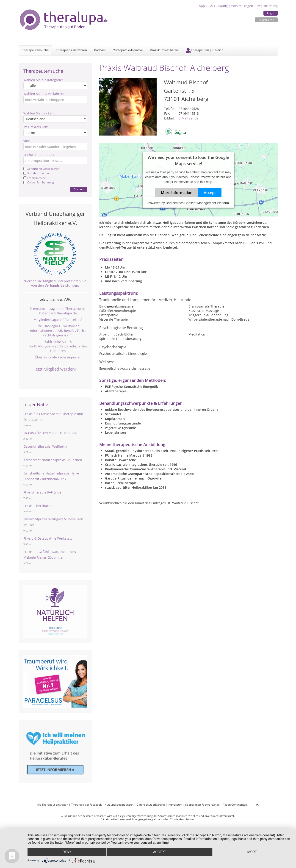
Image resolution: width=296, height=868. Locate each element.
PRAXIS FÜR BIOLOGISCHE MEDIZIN (50, 433)
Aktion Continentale (235, 805)
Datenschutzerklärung (151, 805)
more (252, 852)
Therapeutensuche (35, 50)
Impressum (175, 805)
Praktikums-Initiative (164, 50)
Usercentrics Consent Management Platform (197, 203)
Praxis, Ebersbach (37, 506)
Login (271, 13)
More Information (177, 193)
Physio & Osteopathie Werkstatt (48, 538)
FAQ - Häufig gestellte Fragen (231, 6)
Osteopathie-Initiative (128, 50)
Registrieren (266, 20)
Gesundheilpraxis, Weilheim (45, 446)
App (202, 6)
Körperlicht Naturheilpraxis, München (53, 460)
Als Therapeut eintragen (53, 805)
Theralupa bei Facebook (86, 805)
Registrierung (267, 6)
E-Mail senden (190, 118)
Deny (67, 852)
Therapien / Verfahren (71, 50)
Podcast (100, 50)
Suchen (79, 189)
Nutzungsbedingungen (119, 805)
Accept (210, 193)
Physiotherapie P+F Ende (42, 492)
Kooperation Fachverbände (202, 805)
